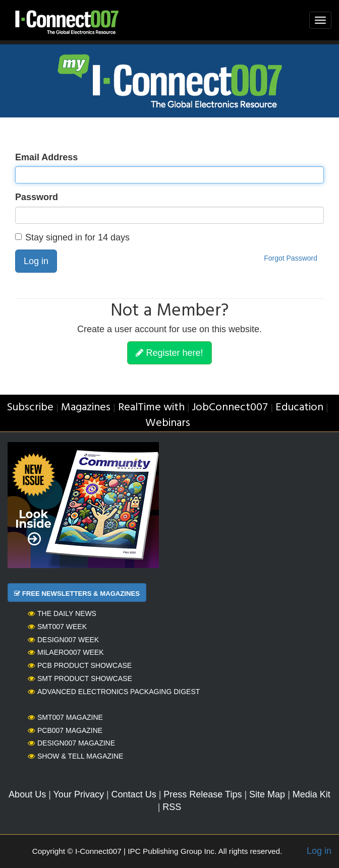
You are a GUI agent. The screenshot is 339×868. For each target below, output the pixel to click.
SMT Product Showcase (80, 678)
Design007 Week (63, 640)
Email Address (46, 157)
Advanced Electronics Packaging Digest (114, 692)
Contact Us (134, 794)
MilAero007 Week (66, 652)
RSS (172, 807)
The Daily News (62, 613)
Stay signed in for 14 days (72, 237)
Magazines (86, 408)
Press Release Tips (203, 794)
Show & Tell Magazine (75, 756)
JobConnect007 (230, 408)
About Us (27, 794)
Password (37, 197)
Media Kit (312, 794)
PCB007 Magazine (65, 730)
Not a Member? (169, 311)
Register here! (169, 353)
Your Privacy (79, 794)
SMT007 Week (57, 627)
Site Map (267, 794)
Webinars (168, 423)
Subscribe (30, 408)
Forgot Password (291, 258)
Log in (36, 261)
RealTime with (151, 408)
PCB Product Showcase (80, 665)
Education (299, 408)
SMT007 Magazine (65, 717)
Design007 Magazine (71, 743)
